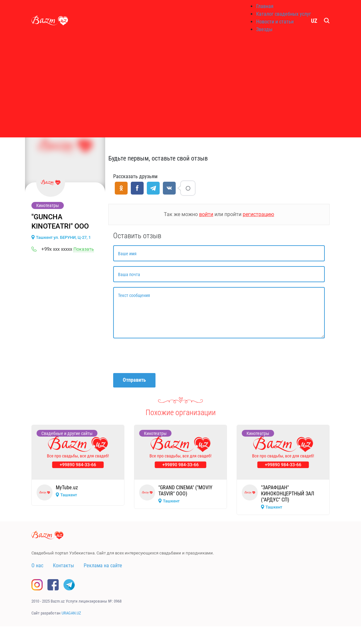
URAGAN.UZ (71, 613)
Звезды (264, 29)
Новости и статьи (275, 22)
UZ (314, 21)
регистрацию (258, 214)
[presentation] (162, 356)
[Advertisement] (180, 87)
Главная (265, 6)
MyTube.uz (67, 487)
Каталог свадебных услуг (284, 14)
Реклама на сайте (103, 566)
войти (206, 214)
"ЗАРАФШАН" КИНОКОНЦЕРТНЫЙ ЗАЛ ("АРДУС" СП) (288, 494)
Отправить (134, 380)
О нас (37, 566)
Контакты (63, 566)
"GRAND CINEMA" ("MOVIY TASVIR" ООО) (185, 491)
